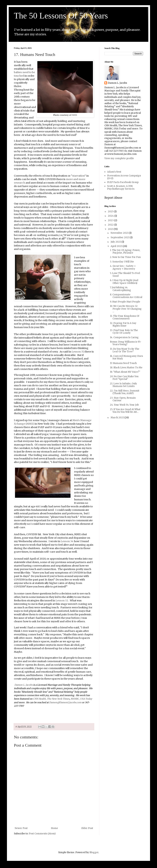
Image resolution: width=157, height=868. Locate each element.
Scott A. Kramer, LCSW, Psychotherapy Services (121, 187)
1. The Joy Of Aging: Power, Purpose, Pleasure (125, 252)
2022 (111, 225)
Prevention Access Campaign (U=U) (124, 177)
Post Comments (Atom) (42, 834)
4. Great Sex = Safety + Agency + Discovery (123, 267)
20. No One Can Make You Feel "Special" (124, 378)
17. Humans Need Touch (123, 363)
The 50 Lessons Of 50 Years (61, 16)
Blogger (94, 852)
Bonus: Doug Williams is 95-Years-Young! (126, 343)
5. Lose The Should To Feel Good (125, 275)
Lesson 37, (78, 352)
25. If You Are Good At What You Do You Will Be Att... (125, 411)
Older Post (87, 828)
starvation (78, 176)
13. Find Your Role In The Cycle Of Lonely (124, 332)
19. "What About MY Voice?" (125, 372)
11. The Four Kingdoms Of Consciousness (125, 317)
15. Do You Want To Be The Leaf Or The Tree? (125, 350)
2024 (111, 216)
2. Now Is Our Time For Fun (125, 257)
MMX (75, 115)
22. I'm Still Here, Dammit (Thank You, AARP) (125, 392)
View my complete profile (119, 158)
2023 (111, 220)
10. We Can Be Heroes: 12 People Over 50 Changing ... (126, 309)
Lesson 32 (62, 600)
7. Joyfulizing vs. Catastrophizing (120, 289)
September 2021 (120, 237)
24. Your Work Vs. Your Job (124, 405)
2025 (111, 212)
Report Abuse (113, 198)
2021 (111, 229)
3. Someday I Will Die (122, 262)
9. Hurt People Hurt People (125, 302)
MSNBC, (75, 699)
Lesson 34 (67, 541)
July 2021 (116, 242)
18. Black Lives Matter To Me (126, 368)
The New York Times (58, 699)
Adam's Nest (114, 172)
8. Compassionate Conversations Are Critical (126, 296)
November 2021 (120, 233)
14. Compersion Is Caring (124, 337)
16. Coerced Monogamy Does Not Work (126, 357)
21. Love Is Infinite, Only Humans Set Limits (123, 385)
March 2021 (117, 418)
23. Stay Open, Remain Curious (123, 399)
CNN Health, (40, 699)
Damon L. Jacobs (24, 685)
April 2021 (117, 246)
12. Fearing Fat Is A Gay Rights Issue (123, 325)
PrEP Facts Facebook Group (123, 182)
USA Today (86, 699)
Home (54, 828)
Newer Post (21, 828)
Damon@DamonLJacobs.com (65, 702)
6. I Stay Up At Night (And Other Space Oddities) (124, 282)
